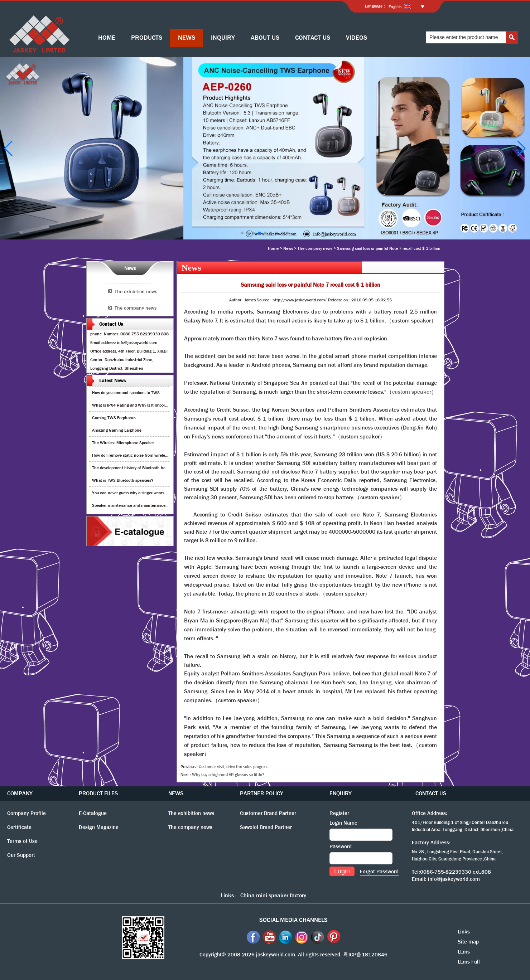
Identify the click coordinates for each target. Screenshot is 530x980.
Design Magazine (99, 827)
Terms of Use (22, 841)
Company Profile (26, 813)
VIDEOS (356, 38)
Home (273, 248)
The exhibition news (136, 291)
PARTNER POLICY (262, 793)
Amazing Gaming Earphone (117, 430)
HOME (107, 38)
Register (339, 813)
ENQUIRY (341, 793)
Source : (265, 300)
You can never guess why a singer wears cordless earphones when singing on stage (167, 493)
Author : (237, 300)
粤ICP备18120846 (365, 955)
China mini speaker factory (273, 895)
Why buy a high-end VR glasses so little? (228, 775)
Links (464, 932)
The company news (315, 248)
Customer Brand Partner (268, 813)
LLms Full (469, 962)
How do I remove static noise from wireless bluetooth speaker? (148, 455)
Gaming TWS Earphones (114, 418)
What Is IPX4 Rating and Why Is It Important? (133, 405)
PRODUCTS (147, 38)
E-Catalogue (93, 813)
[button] (242, 233)
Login (342, 871)
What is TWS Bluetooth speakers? (123, 480)
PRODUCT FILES (98, 793)
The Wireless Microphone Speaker (123, 443)
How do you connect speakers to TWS (126, 393)
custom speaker (412, 392)
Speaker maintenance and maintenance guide (134, 505)
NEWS (187, 38)
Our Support (21, 855)
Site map (468, 942)
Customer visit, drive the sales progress (233, 767)
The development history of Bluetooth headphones (138, 468)
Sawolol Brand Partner (266, 827)
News (288, 248)
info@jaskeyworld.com (454, 879)
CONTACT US (313, 38)
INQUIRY (223, 38)
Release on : (340, 300)
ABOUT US (265, 38)
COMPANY (20, 793)
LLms (464, 952)
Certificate (19, 827)
